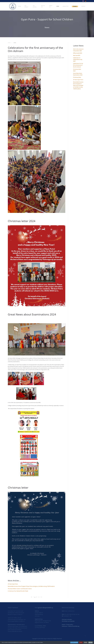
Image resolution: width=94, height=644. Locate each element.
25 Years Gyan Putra (13, 584)
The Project (26, 6)
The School (35, 6)
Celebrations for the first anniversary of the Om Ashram (35, 49)
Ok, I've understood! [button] (74, 642)
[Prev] (31, 597)
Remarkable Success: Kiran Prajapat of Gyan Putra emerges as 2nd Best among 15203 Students (31, 586)
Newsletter (66, 6)
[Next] (42, 597)
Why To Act (43, 6)
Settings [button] (86, 642)
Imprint (83, 6)
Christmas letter (18, 488)
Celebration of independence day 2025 (78, 59)
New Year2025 (77, 55)
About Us (51, 6)
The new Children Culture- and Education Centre (20, 589)
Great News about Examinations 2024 (32, 314)
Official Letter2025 (78, 53)
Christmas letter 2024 (22, 221)
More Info (91, 642)
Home (20, 6)
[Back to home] (13, 6)
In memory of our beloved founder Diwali (18, 591)
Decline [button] (81, 642)
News (58, 6)
